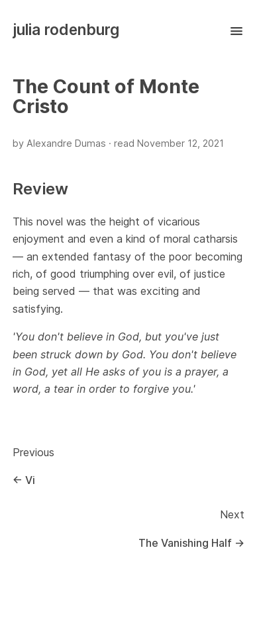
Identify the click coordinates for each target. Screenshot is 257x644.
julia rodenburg (66, 29)
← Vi (24, 480)
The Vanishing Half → (191, 543)
